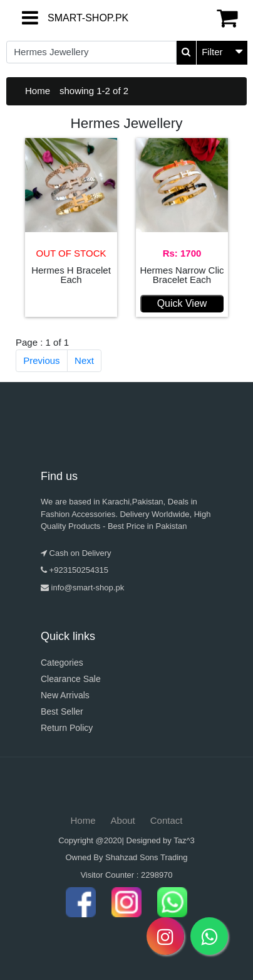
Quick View (182, 303)
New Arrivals (65, 695)
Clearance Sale (71, 679)
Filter (212, 52)
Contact (167, 820)
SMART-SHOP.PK (58, 18)
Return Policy (67, 728)
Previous (41, 360)
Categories (62, 663)
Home (38, 91)
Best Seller (62, 711)
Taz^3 (184, 840)
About (123, 820)
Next (84, 360)
